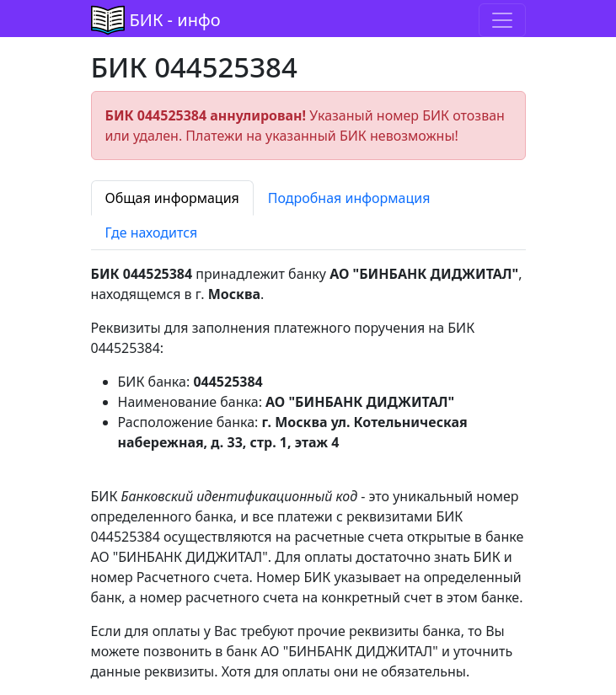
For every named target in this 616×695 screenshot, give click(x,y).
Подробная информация (349, 198)
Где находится (152, 233)
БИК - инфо (175, 20)
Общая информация (172, 198)
